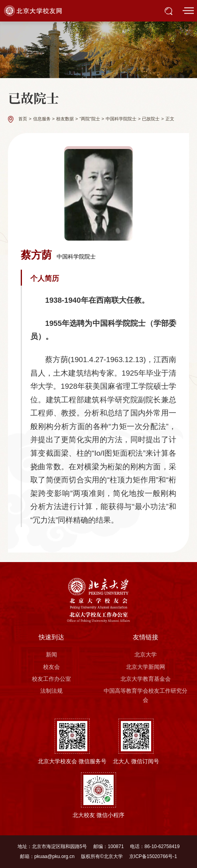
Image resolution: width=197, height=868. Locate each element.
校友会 (51, 667)
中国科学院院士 (121, 119)
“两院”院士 (90, 119)
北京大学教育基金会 (146, 679)
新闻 (51, 654)
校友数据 (65, 119)
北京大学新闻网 (146, 667)
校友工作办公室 (51, 679)
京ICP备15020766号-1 (153, 856)
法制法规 (51, 691)
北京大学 (146, 654)
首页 (23, 119)
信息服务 (42, 119)
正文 (170, 119)
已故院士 (151, 119)
